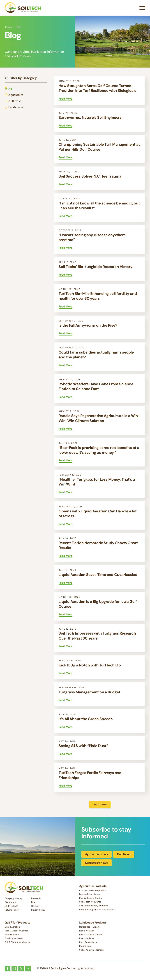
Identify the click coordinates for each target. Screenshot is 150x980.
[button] (14, 89)
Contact (35, 906)
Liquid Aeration (12, 927)
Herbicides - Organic (90, 927)
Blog (33, 902)
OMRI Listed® (11, 906)
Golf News (124, 855)
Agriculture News (97, 855)
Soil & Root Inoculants (90, 903)
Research (36, 898)
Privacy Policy (38, 910)
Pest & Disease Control (91, 899)
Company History (13, 898)
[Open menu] (142, 8)
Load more (100, 805)
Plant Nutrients (12, 935)
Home (9, 28)
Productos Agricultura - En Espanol (97, 910)
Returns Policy (12, 910)
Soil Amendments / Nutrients (94, 906)
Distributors (10, 902)
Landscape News (97, 863)
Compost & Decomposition (93, 891)
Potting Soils (85, 946)
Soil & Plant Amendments (17, 942)
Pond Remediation (14, 939)
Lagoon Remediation (89, 895)
